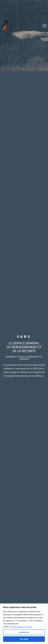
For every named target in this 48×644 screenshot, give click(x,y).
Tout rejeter (24, 639)
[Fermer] (45, 606)
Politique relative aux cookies (21, 627)
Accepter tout (24, 632)
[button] (45, 26)
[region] (24, 624)
